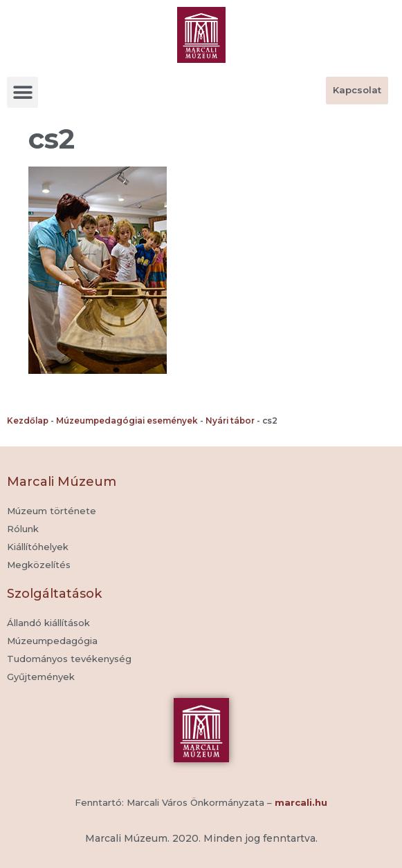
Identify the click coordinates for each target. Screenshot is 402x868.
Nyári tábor (230, 421)
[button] (22, 92)
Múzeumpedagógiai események (127, 421)
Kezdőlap (28, 421)
